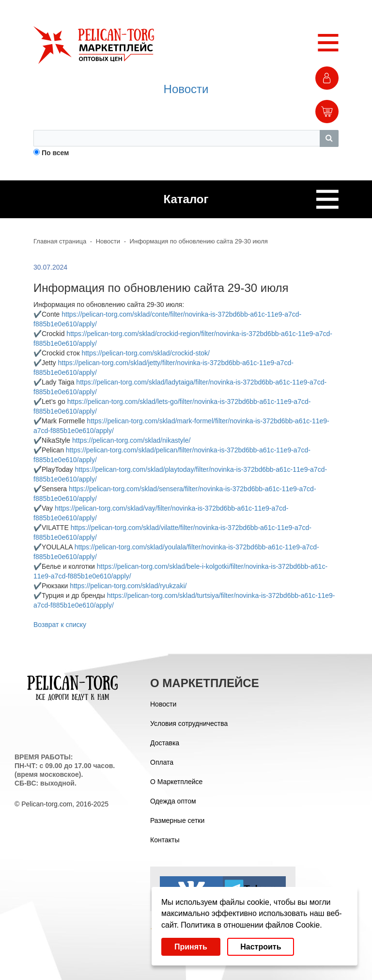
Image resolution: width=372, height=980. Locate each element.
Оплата (162, 762)
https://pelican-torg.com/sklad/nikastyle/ (131, 440)
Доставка (165, 743)
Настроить (261, 947)
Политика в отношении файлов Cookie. (251, 925)
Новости (186, 89)
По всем (55, 153)
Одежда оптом (173, 801)
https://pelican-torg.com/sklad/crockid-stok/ (146, 353)
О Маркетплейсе (176, 782)
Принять (191, 947)
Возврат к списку (60, 625)
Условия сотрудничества (189, 723)
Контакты (165, 840)
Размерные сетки (177, 820)
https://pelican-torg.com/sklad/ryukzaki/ (128, 586)
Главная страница (60, 241)
